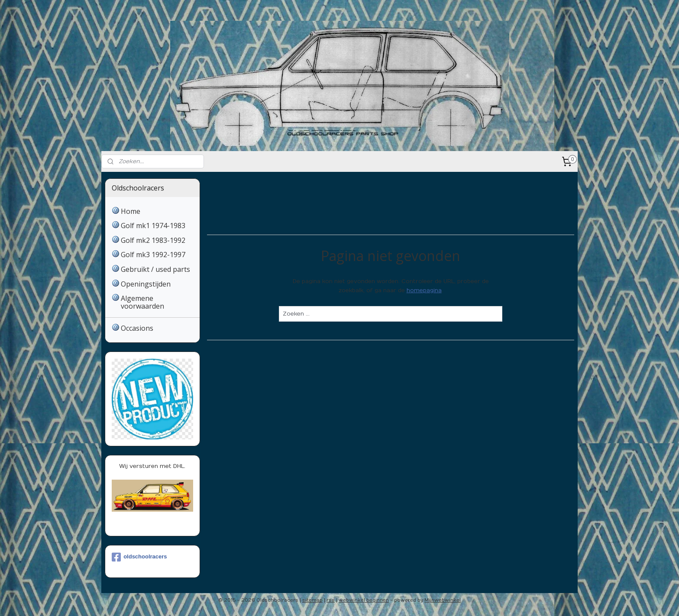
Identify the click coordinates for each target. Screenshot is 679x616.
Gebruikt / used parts (155, 269)
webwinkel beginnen (364, 600)
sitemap (312, 600)
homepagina (424, 290)
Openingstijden (146, 284)
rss (331, 600)
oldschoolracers (139, 557)
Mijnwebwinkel (443, 600)
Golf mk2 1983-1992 (153, 240)
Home (131, 211)
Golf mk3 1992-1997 (153, 255)
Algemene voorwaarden (142, 302)
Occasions (137, 328)
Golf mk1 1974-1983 (153, 226)
